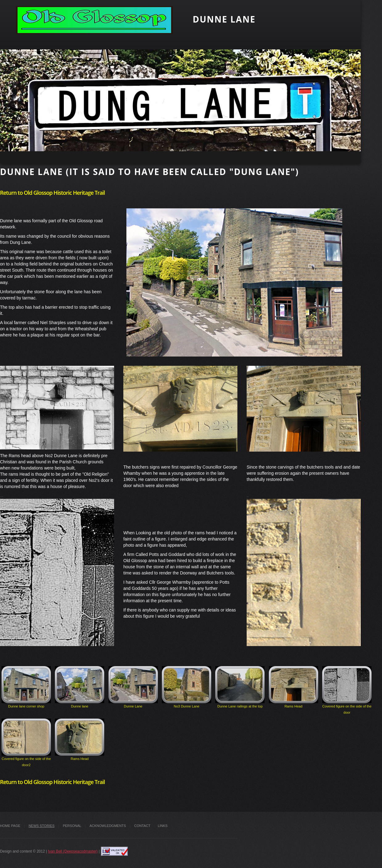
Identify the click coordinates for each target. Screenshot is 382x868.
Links (163, 826)
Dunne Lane (133, 687)
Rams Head (294, 687)
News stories (42, 826)
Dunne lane (80, 687)
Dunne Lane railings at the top (240, 687)
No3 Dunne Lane (187, 687)
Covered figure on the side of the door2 (26, 743)
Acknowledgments (108, 826)
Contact (142, 826)
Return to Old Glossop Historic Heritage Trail (52, 193)
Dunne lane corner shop (26, 687)
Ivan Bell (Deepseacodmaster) (73, 851)
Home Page (10, 826)
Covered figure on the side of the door (347, 690)
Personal (72, 826)
